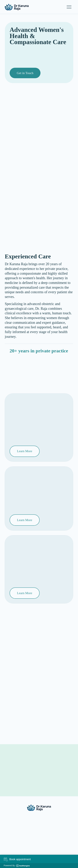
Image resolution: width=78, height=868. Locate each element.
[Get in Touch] (25, 73)
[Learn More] (25, 451)
